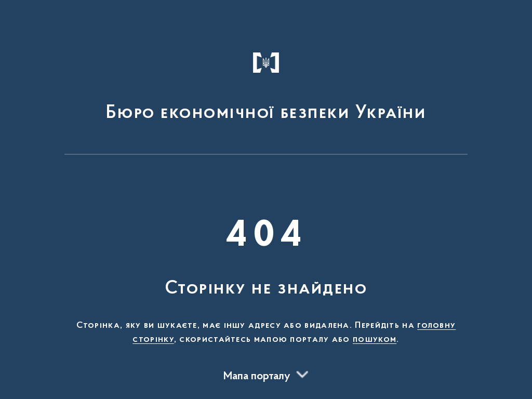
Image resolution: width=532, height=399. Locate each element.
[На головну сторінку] (266, 82)
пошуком (375, 340)
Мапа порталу (257, 377)
